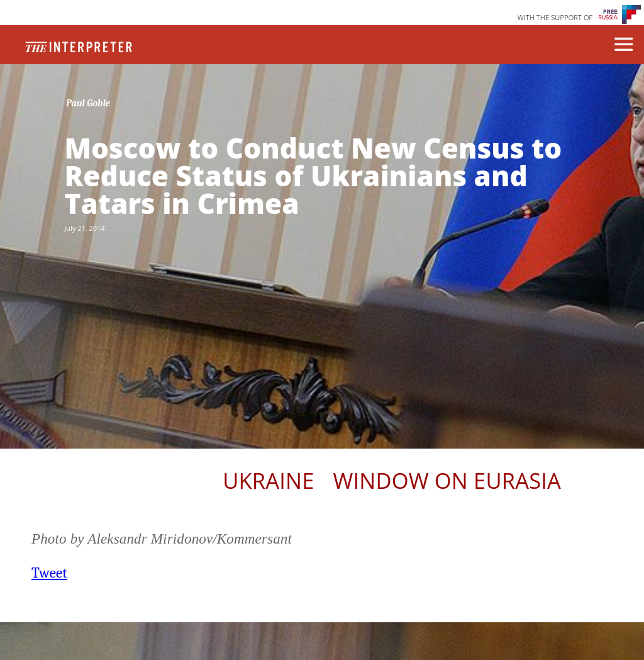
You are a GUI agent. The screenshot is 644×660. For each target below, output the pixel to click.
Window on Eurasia (447, 480)
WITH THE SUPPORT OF (555, 17)
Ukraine (268, 480)
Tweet (49, 573)
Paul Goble (88, 103)
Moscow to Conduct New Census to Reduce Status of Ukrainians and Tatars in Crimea (313, 176)
